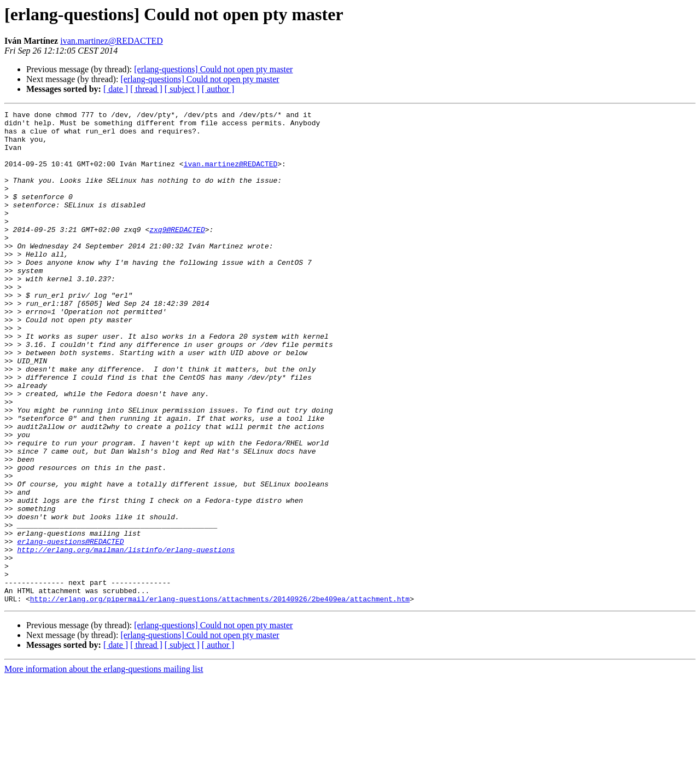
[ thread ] (146, 89)
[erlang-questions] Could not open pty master (213, 69)
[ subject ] (182, 89)
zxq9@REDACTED (177, 254)
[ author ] (218, 89)
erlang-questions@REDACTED (70, 628)
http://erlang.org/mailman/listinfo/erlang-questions (126, 638)
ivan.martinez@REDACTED (112, 41)
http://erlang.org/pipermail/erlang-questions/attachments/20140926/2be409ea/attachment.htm (220, 697)
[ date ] (116, 89)
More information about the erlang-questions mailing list (104, 767)
